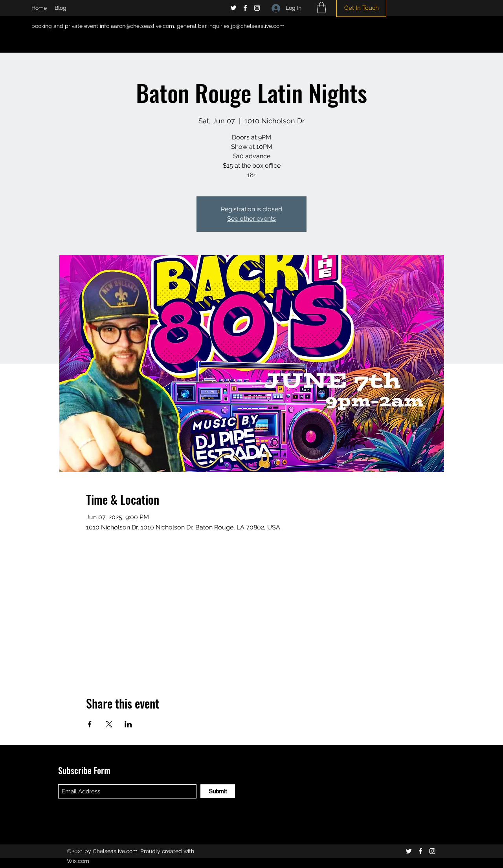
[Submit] (218, 791)
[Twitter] (233, 8)
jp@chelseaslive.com (258, 26)
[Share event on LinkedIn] (128, 724)
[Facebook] (245, 8)
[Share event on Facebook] (90, 724)
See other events (251, 219)
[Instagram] (257, 8)
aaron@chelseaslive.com (142, 26)
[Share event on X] (109, 724)
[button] (321, 8)
